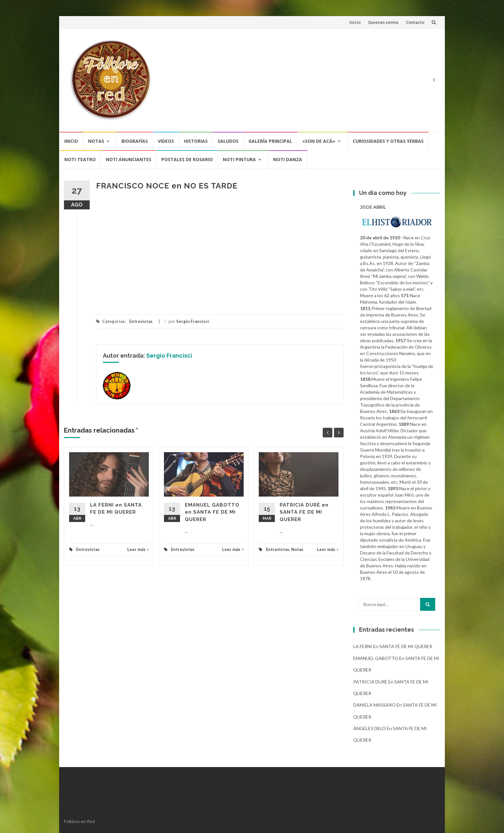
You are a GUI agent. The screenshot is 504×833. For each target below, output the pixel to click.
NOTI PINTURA (239, 159)
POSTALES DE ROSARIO (187, 159)
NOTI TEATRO (80, 159)
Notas (96, 141)
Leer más (138, 549)
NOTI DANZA (288, 159)
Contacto (415, 22)
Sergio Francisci (193, 321)
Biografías (135, 141)
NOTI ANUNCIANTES (129, 159)
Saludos (228, 141)
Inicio (355, 22)
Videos (166, 141)
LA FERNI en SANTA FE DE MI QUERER (393, 646)
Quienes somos (383, 22)
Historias (196, 141)
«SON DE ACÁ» (319, 141)
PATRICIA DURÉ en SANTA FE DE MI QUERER (304, 512)
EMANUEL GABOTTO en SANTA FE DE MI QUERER (212, 512)
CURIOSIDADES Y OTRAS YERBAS (388, 141)
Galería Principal (270, 141)
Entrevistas (141, 321)
